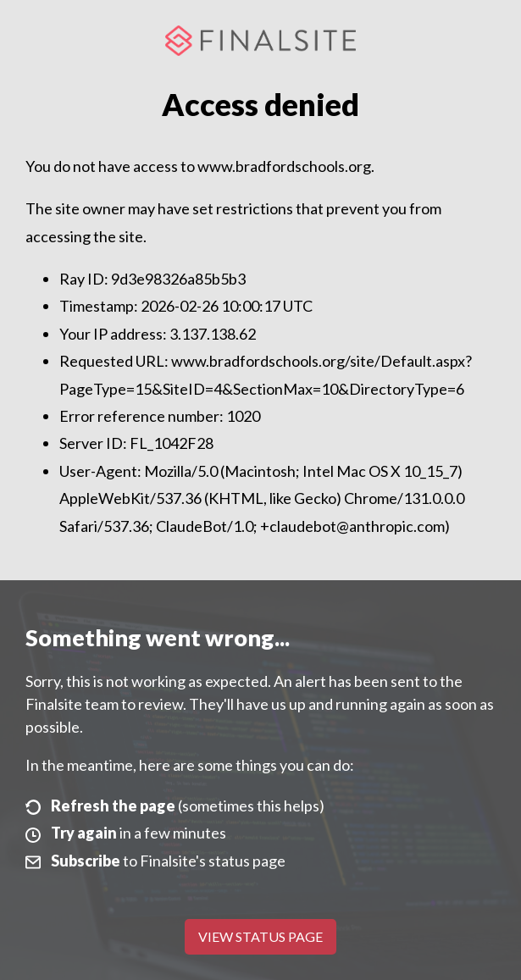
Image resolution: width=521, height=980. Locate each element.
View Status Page (260, 936)
